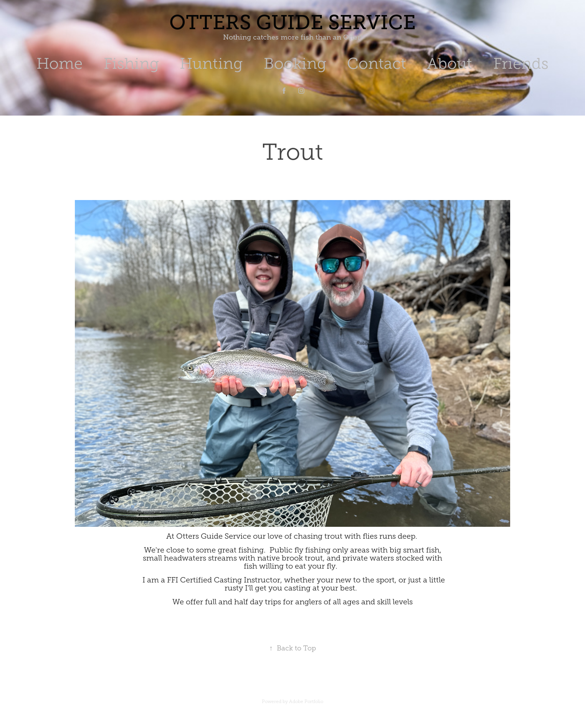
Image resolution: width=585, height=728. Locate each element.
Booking (295, 64)
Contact (377, 64)
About (449, 64)
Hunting (211, 64)
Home (59, 64)
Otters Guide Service (292, 22)
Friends (521, 64)
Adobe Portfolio (306, 702)
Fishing (131, 64)
